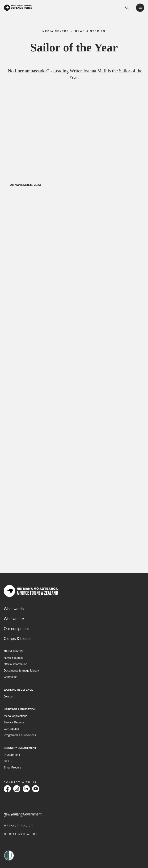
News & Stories (90, 31)
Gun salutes (11, 729)
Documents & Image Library (21, 671)
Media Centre (56, 31)
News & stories (13, 658)
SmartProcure (13, 768)
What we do (14, 609)
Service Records (14, 723)
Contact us (11, 677)
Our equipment (16, 629)
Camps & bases (17, 639)
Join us (8, 697)
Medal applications (15, 716)
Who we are (14, 619)
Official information (15, 665)
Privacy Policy (19, 826)
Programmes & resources (20, 735)
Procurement (12, 755)
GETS (8, 761)
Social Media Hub (21, 834)
